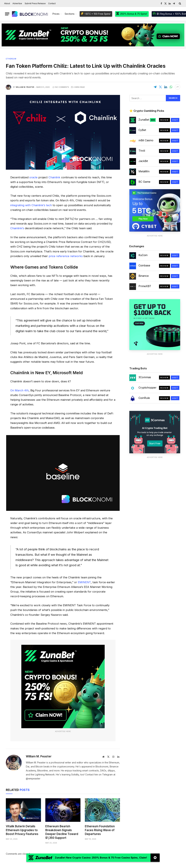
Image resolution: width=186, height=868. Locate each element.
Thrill (142, 151)
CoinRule (144, 398)
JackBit (143, 161)
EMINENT (84, 582)
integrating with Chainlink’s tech (31, 205)
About (7, 3)
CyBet (142, 130)
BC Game (144, 182)
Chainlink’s (17, 228)
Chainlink (54, 177)
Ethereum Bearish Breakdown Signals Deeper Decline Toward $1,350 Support (62, 832)
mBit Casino (146, 140)
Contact (52, 3)
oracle (33, 177)
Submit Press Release (35, 3)
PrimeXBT (145, 286)
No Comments (61, 87)
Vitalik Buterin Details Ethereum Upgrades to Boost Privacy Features (22, 830)
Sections (70, 14)
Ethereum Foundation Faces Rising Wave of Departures (100, 830)
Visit (175, 120)
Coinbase (144, 265)
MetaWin (144, 171)
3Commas (145, 377)
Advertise (17, 3)
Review (164, 120)
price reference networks (66, 256)
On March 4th (19, 390)
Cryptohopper (147, 388)
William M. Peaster (25, 87)
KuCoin (143, 255)
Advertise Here (63, 731)
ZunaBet (147, 120)
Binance (144, 276)
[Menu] (7, 14)
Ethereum (11, 59)
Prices (56, 14)
